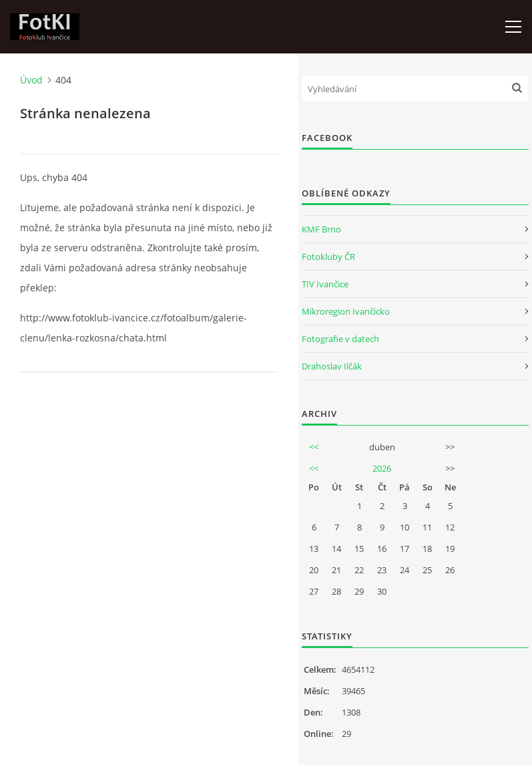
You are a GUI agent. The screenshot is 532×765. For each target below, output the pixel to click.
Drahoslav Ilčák (332, 366)
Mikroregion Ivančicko (346, 311)
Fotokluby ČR (328, 257)
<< (314, 447)
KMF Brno (321, 229)
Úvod (31, 80)
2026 (382, 468)
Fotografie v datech (340, 339)
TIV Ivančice (325, 284)
